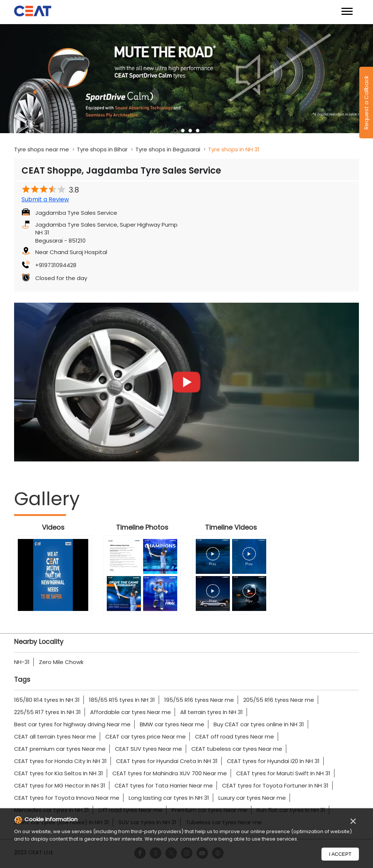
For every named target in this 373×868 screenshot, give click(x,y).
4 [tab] (198, 131)
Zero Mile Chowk (61, 662)
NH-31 (22, 662)
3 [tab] (190, 131)
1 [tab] (175, 131)
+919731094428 (56, 265)
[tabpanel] (186, 79)
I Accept (340, 854)
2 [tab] (183, 131)
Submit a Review (45, 200)
